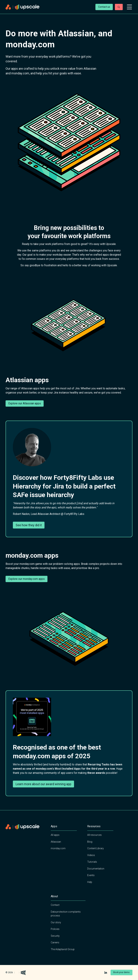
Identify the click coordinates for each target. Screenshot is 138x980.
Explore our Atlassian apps (25, 403)
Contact (55, 905)
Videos (91, 855)
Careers (55, 942)
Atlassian (56, 842)
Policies (55, 929)
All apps (55, 835)
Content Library (96, 848)
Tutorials (92, 862)
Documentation (96, 869)
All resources (94, 835)
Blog (90, 842)
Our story (56, 922)
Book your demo (121, 972)
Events (91, 875)
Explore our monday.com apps (27, 579)
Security (55, 936)
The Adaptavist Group (63, 949)
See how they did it (29, 525)
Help (90, 882)
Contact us (104, 7)
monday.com (58, 848)
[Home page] (49, 7)
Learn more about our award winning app (43, 784)
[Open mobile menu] (129, 7)
